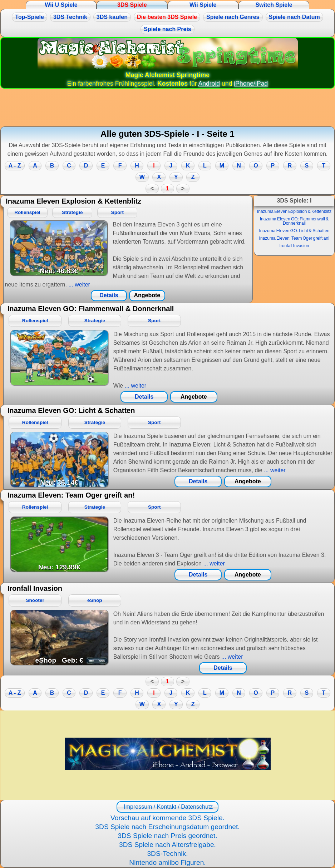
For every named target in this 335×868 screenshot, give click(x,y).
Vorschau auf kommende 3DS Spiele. (167, 818)
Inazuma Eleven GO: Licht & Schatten (294, 231)
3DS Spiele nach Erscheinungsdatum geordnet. (167, 827)
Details (109, 295)
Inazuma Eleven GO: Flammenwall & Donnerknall (294, 221)
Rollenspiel (27, 212)
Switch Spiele (274, 5)
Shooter (35, 600)
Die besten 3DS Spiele (167, 17)
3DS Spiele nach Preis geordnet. (167, 836)
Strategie (72, 212)
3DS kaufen (112, 17)
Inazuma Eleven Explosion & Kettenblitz (294, 211)
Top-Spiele (29, 17)
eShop (95, 600)
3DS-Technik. (167, 854)
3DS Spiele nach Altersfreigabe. (167, 845)
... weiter (78, 285)
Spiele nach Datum (294, 17)
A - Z (15, 166)
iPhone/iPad (251, 84)
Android (209, 84)
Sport (118, 212)
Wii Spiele (203, 5)
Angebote (147, 295)
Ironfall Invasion (294, 246)
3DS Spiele (132, 5)
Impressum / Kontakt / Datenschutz (167, 807)
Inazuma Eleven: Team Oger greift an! (294, 238)
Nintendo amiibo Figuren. (167, 862)
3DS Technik (70, 17)
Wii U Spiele (61, 5)
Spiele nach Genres (233, 17)
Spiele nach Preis (167, 29)
